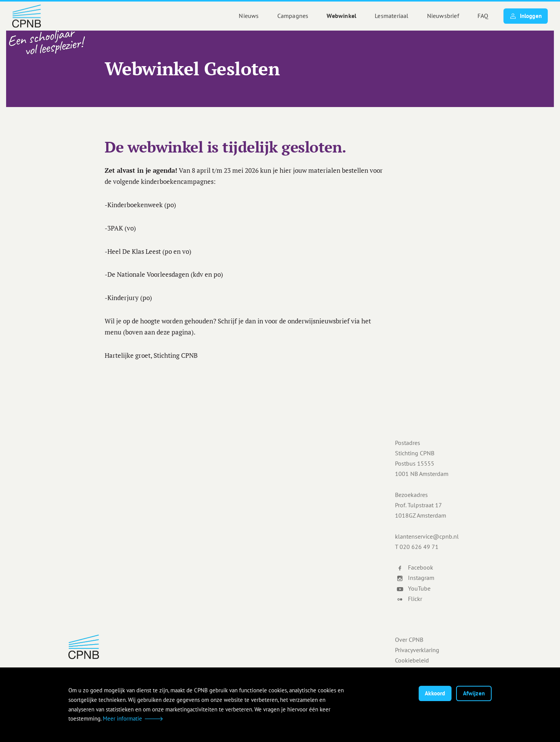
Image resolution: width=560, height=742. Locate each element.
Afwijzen (474, 693)
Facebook (415, 567)
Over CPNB (409, 640)
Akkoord (435, 693)
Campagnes (293, 16)
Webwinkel (342, 16)
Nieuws (249, 16)
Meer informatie (122, 718)
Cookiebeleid (412, 660)
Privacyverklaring (417, 650)
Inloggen (526, 16)
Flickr (409, 599)
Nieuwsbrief (443, 16)
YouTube (414, 588)
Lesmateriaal (392, 16)
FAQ (483, 16)
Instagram (415, 578)
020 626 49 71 (419, 547)
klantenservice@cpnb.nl (427, 536)
